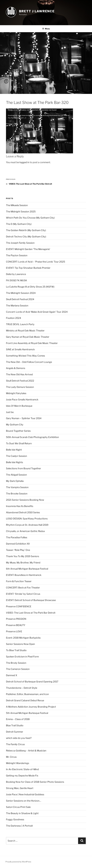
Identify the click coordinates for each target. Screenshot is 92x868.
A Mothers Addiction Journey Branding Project (31, 707)
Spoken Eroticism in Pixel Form (22, 657)
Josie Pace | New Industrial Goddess (25, 794)
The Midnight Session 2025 (21, 212)
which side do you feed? (19, 738)
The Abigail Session (16, 475)
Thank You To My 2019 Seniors (23, 556)
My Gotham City (15, 425)
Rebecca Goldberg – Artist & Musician (26, 751)
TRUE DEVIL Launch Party (20, 324)
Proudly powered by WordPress (18, 862)
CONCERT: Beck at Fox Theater (23, 588)
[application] (39, 127)
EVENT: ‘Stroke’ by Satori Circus (23, 594)
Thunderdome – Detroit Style (22, 688)
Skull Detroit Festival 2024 (20, 299)
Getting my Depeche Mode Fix (22, 776)
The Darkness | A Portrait (19, 826)
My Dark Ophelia (15, 481)
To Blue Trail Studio (16, 650)
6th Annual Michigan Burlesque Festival (27, 569)
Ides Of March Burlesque (19, 406)
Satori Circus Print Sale (18, 807)
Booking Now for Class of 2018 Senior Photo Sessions (35, 782)
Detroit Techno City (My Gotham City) (26, 237)
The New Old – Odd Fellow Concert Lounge (29, 362)
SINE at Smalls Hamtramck (20, 349)
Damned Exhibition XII (18, 544)
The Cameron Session (18, 669)
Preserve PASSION (16, 619)
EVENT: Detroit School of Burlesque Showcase (31, 600)
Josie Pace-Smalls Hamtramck (22, 400)
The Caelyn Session (17, 456)
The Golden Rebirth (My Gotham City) (26, 230)
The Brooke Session (17, 494)
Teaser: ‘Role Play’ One (18, 550)
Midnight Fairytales (16, 393)
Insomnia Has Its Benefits (20, 506)
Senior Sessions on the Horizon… (24, 801)
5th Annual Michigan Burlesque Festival (27, 713)
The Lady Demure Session (20, 387)
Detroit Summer (15, 732)
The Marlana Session (17, 306)
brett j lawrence (37, 11)
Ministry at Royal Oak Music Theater (25, 331)
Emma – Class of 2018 (18, 719)
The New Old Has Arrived (19, 374)
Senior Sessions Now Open (20, 644)
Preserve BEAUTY (16, 625)
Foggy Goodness (15, 819)
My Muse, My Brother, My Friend (23, 563)
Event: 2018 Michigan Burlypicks (23, 638)
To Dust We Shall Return (19, 443)
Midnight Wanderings (18, 763)
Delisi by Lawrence (16, 274)
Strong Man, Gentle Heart (20, 788)
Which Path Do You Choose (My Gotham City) (30, 218)
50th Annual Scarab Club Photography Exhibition (32, 437)
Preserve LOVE (14, 631)
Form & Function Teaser (19, 581)
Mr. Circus (11, 757)
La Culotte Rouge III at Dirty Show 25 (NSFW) (30, 287)
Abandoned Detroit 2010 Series (23, 512)
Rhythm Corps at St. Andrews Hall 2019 (27, 525)
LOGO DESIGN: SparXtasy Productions (27, 519)
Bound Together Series (18, 431)
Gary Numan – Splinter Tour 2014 (24, 418)
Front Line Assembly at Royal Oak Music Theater (32, 343)
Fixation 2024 (14, 318)
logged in (24, 162)
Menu (46, 29)
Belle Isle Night (14, 450)
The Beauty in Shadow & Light (22, 813)
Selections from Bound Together (23, 468)
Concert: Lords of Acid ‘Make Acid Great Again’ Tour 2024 (37, 312)
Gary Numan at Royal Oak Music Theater (28, 337)
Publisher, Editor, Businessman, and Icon (27, 694)
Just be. (10, 412)
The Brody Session (16, 663)
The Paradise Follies (17, 537)
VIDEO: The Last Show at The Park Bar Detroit (31, 613)
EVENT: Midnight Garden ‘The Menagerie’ (28, 249)
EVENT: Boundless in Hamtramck (24, 575)
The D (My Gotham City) (19, 224)
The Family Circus (15, 744)
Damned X (12, 675)
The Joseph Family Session (20, 243)
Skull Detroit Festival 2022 (20, 381)
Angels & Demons (16, 368)
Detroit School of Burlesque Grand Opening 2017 (32, 682)
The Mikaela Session (17, 205)
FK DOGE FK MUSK (17, 280)
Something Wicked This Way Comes (25, 356)
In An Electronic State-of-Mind (22, 769)
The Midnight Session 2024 (21, 293)
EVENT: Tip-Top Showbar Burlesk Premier (28, 268)
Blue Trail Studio (15, 725)
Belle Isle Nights (14, 462)
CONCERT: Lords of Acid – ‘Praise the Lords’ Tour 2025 (36, 262)
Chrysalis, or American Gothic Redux (25, 531)
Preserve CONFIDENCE (19, 606)
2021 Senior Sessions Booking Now (25, 500)
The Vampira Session (17, 487)
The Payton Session (17, 255)
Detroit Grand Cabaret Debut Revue (25, 700)
